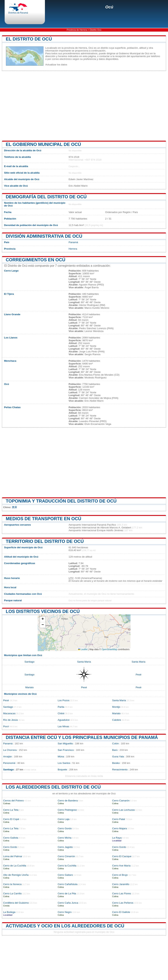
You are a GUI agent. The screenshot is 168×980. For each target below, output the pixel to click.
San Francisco (66, 750)
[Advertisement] (84, 106)
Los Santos (64, 763)
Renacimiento (120, 770)
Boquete (62, 770)
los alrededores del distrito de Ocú (53, 787)
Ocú (109, 7)
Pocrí (6, 726)
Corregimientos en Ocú (36, 260)
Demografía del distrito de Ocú (46, 197)
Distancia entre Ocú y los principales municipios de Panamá (82, 737)
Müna (61, 757)
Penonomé (9, 763)
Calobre (117, 720)
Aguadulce (64, 720)
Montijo (116, 707)
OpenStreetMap (109, 649)
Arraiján (8, 757)
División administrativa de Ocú (44, 236)
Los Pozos (64, 700)
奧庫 (14, 507)
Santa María (84, 662)
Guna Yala (118, 757)
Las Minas (63, 726)
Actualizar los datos (56, 65)
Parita (61, 707)
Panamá (73, 242)
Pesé (139, 675)
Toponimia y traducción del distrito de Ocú (61, 501)
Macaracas (9, 713)
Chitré (61, 713)
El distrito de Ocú (29, 39)
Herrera (73, 249)
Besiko (116, 763)
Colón (115, 744)
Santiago (30, 662)
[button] (43, 619)
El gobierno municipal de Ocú (43, 144)
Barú (115, 750)
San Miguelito (65, 744)
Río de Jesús (10, 720)
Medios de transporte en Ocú (44, 519)
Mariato (29, 687)
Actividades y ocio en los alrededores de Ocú (65, 926)
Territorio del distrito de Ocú (45, 541)
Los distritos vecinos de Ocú (43, 611)
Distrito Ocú (96, 30)
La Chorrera (10, 750)
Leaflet (83, 649)
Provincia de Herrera (77, 30)
